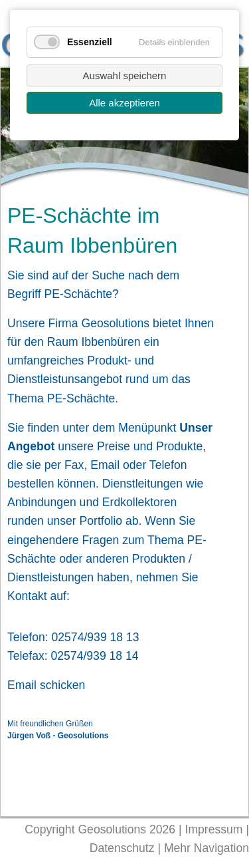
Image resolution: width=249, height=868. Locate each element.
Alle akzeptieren (124, 103)
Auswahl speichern (125, 75)
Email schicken (46, 685)
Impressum (214, 829)
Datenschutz (124, 848)
